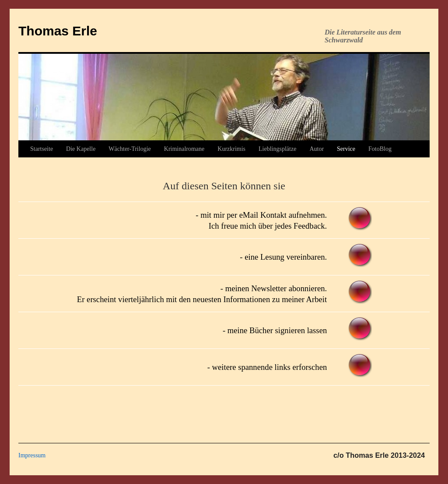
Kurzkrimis (231, 149)
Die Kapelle (81, 149)
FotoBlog (380, 149)
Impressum (32, 455)
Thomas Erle (58, 31)
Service (346, 149)
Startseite (42, 149)
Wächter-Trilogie (129, 149)
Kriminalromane (184, 149)
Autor (317, 149)
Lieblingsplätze (277, 149)
